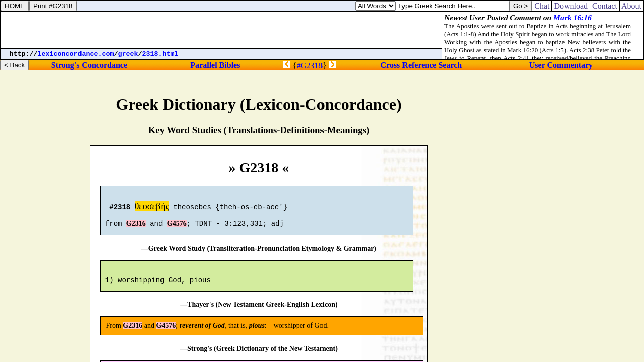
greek (128, 54)
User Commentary (561, 65)
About (632, 6)
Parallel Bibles (215, 65)
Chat (542, 6)
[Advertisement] (221, 30)
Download (571, 6)
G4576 (177, 228)
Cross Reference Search (422, 65)
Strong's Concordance (89, 65)
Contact (605, 6)
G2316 (136, 228)
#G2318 (310, 66)
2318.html (160, 54)
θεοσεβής (152, 208)
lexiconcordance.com (76, 54)
